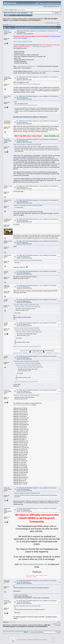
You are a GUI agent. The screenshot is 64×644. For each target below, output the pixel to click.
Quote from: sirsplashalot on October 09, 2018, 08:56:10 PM (28, 261)
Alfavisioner (7, 200)
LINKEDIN (41, 353)
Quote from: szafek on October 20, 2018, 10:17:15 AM (26, 362)
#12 (59, 287)
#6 (60, 188)
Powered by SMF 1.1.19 (23, 640)
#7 (60, 202)
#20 (59, 602)
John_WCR (7, 96)
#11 (59, 273)
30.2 (22, 13)
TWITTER (33, 353)
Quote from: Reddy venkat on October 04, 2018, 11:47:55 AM (28, 205)
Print (59, 25)
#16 (59, 392)
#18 (59, 510)
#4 (60, 122)
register (23, 10)
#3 (60, 98)
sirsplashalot (8, 219)
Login (20, 15)
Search (16, 15)
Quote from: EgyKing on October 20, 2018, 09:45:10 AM (27, 493)
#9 (60, 243)
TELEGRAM (49, 353)
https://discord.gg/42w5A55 (43, 71)
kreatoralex (7, 121)
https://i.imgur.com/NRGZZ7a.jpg (23, 41)
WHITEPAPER (17, 353)
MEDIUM (56, 353)
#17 (59, 489)
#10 (59, 257)
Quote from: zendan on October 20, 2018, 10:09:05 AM (27, 328)
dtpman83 (7, 581)
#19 (59, 582)
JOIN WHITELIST (37, 352)
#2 (60, 78)
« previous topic (49, 23)
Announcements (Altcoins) (36, 19)
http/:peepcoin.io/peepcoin (41, 46)
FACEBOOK (26, 353)
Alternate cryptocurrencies (19, 19)
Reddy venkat (8, 186)
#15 (59, 358)
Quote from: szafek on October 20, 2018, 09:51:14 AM (26, 305)
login (18, 10)
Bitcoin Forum (7, 19)
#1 (60, 32)
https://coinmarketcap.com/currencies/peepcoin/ (27, 84)
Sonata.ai (23, 350)
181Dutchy (7, 77)
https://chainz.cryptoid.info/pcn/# (22, 405)
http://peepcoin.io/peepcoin (26, 66)
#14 (59, 324)
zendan (6, 271)
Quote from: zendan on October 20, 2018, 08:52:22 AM (28, 307)
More (30, 15)
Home (7, 15)
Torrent (26, 13)
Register (25, 15)
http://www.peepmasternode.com (33, 564)
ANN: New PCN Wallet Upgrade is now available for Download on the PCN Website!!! (30, 19)
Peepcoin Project (7, 32)
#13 (59, 301)
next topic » (57, 23)
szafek (6, 323)
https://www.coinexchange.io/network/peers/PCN (27, 346)
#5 (60, 141)
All (14, 25)
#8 (60, 221)
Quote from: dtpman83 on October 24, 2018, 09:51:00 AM (27, 606)
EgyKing (6, 285)
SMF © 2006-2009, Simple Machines (38, 640)
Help (12, 15)
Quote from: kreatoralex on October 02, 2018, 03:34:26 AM (27, 145)
